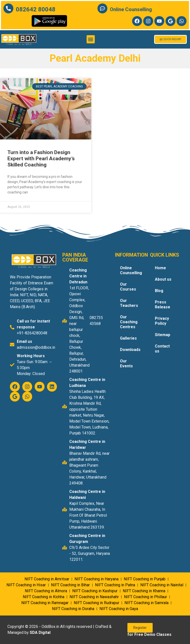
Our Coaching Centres (129, 322)
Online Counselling (131, 9)
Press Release (163, 305)
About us (163, 279)
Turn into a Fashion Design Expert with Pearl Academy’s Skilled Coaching (41, 159)
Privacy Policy (162, 321)
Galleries (128, 338)
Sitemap (163, 335)
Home (160, 268)
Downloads (130, 350)
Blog (159, 291)
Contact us (162, 349)
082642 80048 (36, 9)
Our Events (126, 363)
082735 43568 (96, 321)
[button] (91, 39)
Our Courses (128, 287)
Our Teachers (129, 303)
